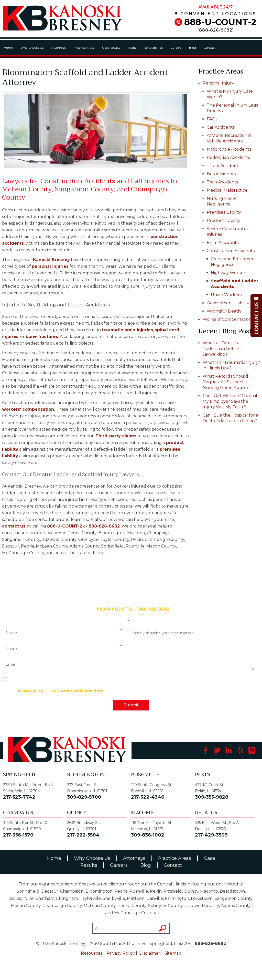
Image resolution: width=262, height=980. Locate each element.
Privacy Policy (30, 691)
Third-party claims (116, 436)
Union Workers (226, 295)
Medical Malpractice (227, 190)
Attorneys (58, 48)
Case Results (111, 48)
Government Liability (228, 303)
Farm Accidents (223, 243)
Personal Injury (218, 83)
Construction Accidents (231, 251)
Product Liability (223, 220)
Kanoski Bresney (51, 260)
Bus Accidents (221, 174)
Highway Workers (229, 273)
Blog (193, 48)
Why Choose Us (32, 48)
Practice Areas (84, 48)
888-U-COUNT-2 (220, 22)
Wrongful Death (224, 311)
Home (8, 48)
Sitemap (173, 953)
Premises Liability (224, 212)
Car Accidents (221, 127)
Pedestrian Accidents (228, 157)
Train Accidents (222, 182)
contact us (14, 526)
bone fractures (42, 337)
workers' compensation (28, 409)
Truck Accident (223, 166)
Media (132, 48)
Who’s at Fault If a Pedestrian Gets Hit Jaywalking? (222, 349)
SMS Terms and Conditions (77, 691)
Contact (210, 48)
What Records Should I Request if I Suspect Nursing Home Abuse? (227, 382)
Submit (131, 705)
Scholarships (154, 48)
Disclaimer (150, 953)
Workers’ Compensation (227, 319)
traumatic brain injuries (127, 330)
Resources (92, 953)
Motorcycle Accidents (229, 149)
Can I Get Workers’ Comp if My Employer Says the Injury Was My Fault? (230, 401)
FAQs (212, 119)
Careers (176, 48)
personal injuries (50, 266)
